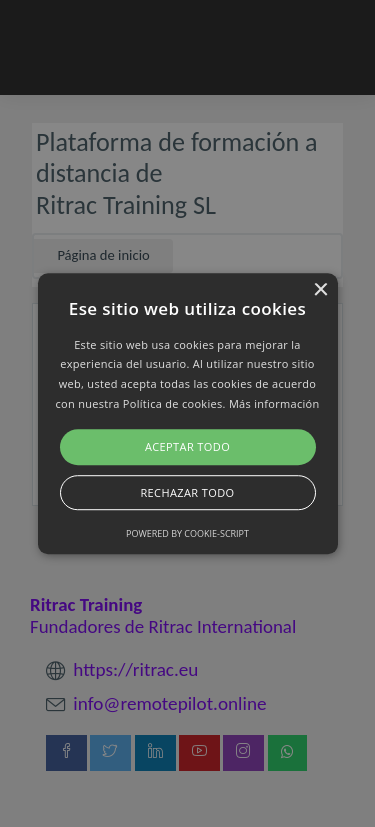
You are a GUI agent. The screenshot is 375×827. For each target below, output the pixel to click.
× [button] (320, 290)
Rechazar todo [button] (187, 492)
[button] (188, 414)
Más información (274, 403)
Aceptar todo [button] (187, 446)
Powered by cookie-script (187, 533)
